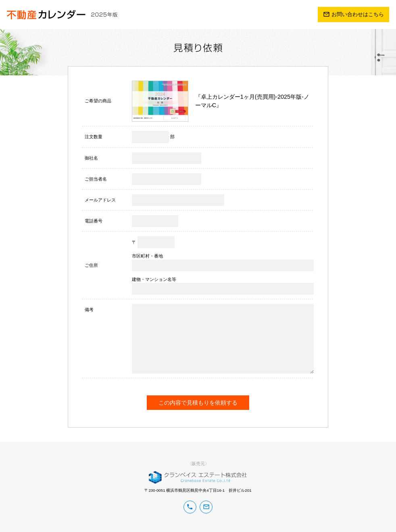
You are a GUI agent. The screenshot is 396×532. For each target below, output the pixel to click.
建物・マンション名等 (154, 279)
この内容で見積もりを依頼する (198, 403)
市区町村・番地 (147, 256)
